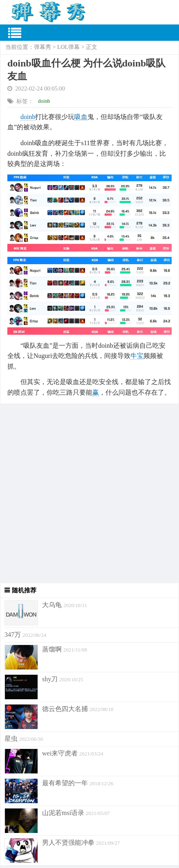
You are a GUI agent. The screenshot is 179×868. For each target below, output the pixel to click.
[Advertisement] (89, 493)
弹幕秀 (43, 47)
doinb (44, 101)
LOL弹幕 (68, 47)
